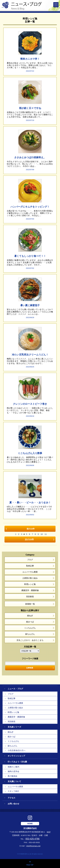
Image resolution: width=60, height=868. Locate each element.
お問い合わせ (13, 804)
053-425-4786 (32, 839)
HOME (30, 824)
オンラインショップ (16, 756)
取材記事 (30, 566)
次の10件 (29, 539)
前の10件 (31, 529)
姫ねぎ (30, 616)
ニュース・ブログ (15, 689)
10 (42, 534)
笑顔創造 (30, 596)
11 (46, 534)
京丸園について (14, 781)
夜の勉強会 (12, 776)
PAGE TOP (30, 864)
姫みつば (30, 622)
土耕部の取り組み (30, 578)
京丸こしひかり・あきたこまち (30, 640)
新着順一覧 (30, 604)
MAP (49, 832)
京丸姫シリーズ (14, 727)
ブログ (30, 560)
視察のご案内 (13, 767)
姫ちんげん (30, 634)
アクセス (12, 798)
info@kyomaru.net (33, 846)
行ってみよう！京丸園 (17, 762)
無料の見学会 (13, 771)
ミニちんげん (30, 628)
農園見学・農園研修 (30, 590)
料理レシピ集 (30, 584)
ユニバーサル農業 (30, 572)
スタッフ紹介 (13, 791)
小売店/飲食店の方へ (17, 750)
